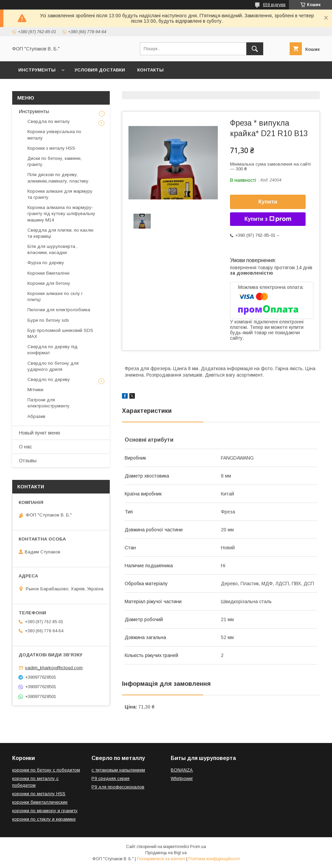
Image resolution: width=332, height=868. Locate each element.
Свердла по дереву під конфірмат (53, 350)
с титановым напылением (118, 770)
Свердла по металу (49, 121)
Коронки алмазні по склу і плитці (55, 297)
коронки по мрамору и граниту (45, 811)
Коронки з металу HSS (51, 148)
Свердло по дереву (49, 379)
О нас (25, 447)
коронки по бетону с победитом (46, 770)
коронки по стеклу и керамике (44, 819)
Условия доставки (100, 70)
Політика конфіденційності (214, 859)
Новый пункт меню (40, 433)
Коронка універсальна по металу (54, 135)
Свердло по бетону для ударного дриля (53, 366)
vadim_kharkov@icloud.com (54, 668)
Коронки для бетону (49, 283)
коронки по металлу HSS (39, 794)
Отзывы (28, 461)
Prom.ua (198, 847)
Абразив (36, 416)
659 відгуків (274, 5)
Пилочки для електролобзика (59, 310)
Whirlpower (182, 778)
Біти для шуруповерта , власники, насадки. (53, 249)
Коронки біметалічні (48, 273)
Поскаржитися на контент (161, 859)
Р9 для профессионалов (118, 787)
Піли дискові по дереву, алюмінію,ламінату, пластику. (58, 178)
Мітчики (35, 390)
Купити (268, 202)
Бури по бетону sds (48, 320)
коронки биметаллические (40, 802)
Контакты (150, 70)
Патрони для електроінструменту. (49, 403)
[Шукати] (255, 49)
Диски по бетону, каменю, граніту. (55, 161)
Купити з (268, 219)
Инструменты (37, 70)
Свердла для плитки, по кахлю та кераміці (60, 233)
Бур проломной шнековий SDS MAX (60, 333)
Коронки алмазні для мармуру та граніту (60, 194)
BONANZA (182, 770)
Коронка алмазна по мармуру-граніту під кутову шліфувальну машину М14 (61, 214)
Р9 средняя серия (110, 778)
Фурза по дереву (46, 263)
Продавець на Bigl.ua (166, 853)
